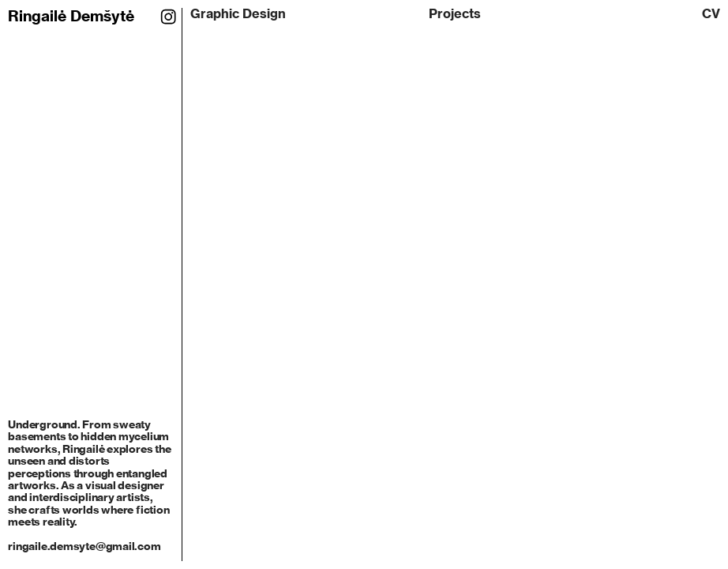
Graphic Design (238, 13)
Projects (455, 13)
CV (711, 13)
